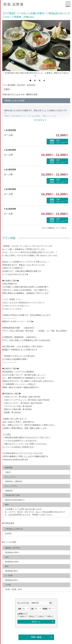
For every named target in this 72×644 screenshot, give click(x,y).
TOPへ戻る (36, 637)
